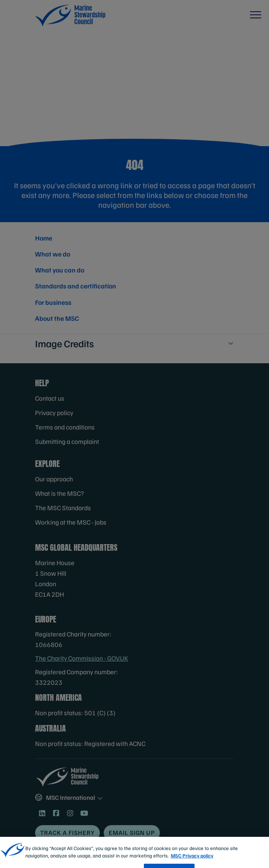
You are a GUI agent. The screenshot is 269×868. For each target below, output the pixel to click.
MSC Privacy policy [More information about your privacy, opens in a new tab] (192, 863)
